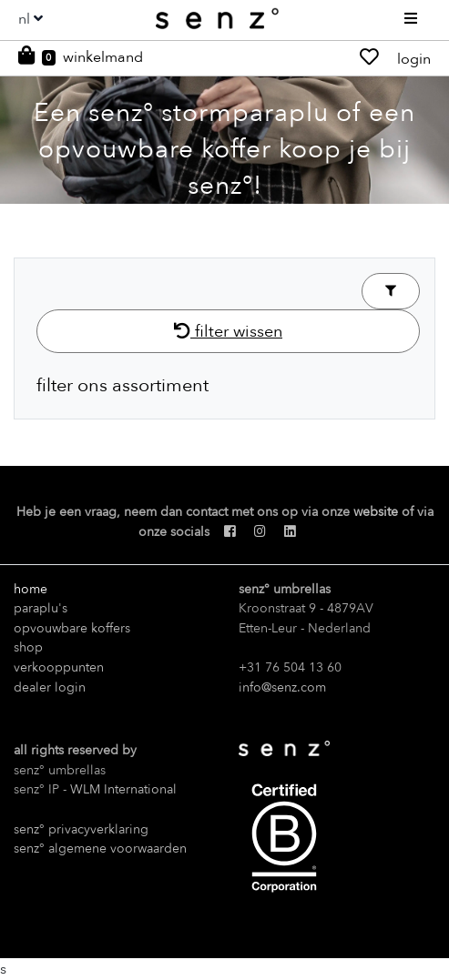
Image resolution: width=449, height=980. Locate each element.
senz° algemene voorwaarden (100, 849)
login (414, 59)
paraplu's (41, 608)
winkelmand (103, 57)
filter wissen (228, 331)
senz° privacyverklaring (81, 829)
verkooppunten (59, 667)
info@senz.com (282, 687)
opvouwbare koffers (72, 628)
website (376, 512)
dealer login (50, 687)
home (31, 589)
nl (24, 19)
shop (28, 647)
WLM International (123, 789)
